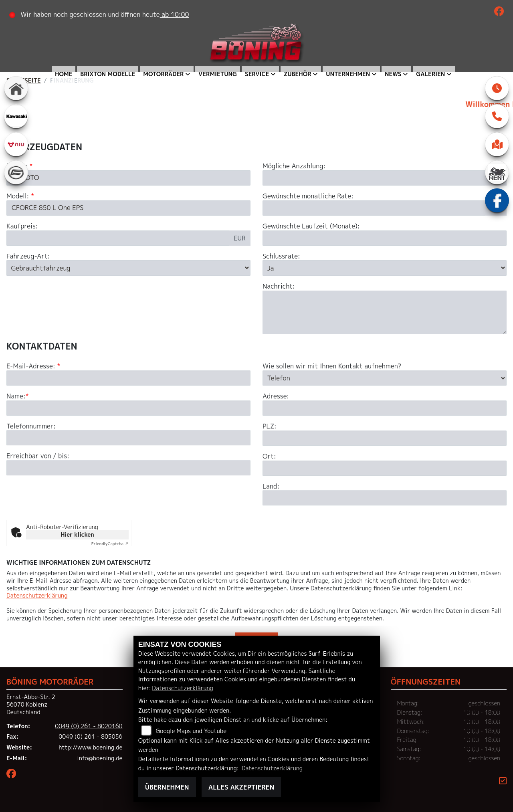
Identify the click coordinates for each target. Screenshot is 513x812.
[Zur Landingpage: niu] (16, 144)
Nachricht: (279, 286)
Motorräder (163, 74)
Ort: (269, 489)
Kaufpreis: (22, 226)
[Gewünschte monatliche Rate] (374, 208)
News (393, 74)
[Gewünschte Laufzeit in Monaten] (385, 238)
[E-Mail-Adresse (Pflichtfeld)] (128, 410)
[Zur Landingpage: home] (16, 88)
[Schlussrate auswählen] (385, 268)
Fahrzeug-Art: (28, 256)
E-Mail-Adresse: (33, 399)
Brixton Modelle (108, 74)
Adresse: (276, 429)
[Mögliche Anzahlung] (374, 178)
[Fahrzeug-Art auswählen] (128, 268)
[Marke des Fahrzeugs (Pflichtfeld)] (128, 178)
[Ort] (385, 500)
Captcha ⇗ (110, 543)
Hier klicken (77, 534)
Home (64, 74)
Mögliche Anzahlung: (294, 167)
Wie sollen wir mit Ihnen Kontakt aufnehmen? (332, 399)
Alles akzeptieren (241, 787)
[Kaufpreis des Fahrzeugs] (118, 238)
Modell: (18, 197)
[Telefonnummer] (128, 470)
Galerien (430, 74)
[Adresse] (385, 440)
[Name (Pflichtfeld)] (128, 440)
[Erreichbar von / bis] (128, 500)
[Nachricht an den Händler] (385, 312)
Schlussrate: (281, 256)
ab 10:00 (175, 14)
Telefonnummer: (31, 458)
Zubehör (298, 74)
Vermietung (218, 74)
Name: (16, 429)
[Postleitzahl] (385, 471)
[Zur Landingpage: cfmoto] (16, 172)
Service (257, 74)
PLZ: (270, 459)
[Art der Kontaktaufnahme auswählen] (385, 410)
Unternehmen (348, 74)
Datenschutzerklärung (37, 596)
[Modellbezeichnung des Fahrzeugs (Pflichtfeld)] (128, 208)
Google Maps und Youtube (191, 731)
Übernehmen (167, 787)
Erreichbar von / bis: (38, 488)
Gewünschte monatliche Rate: (308, 197)
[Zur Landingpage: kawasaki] (16, 116)
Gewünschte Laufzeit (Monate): (311, 226)
